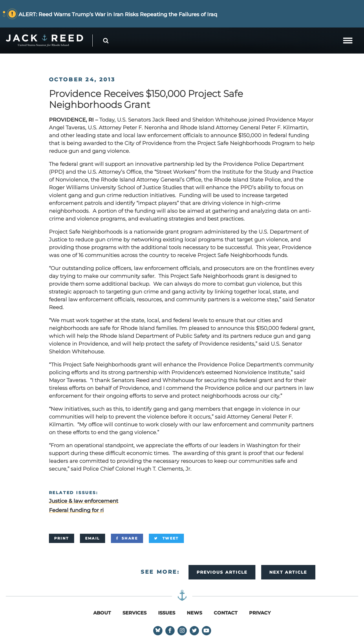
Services (135, 613)
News (194, 613)
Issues (167, 613)
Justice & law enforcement (84, 501)
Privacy (260, 613)
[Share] (127, 538)
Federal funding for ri (76, 510)
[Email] (93, 538)
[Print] (62, 538)
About (102, 613)
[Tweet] (166, 538)
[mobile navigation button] (348, 41)
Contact (226, 613)
